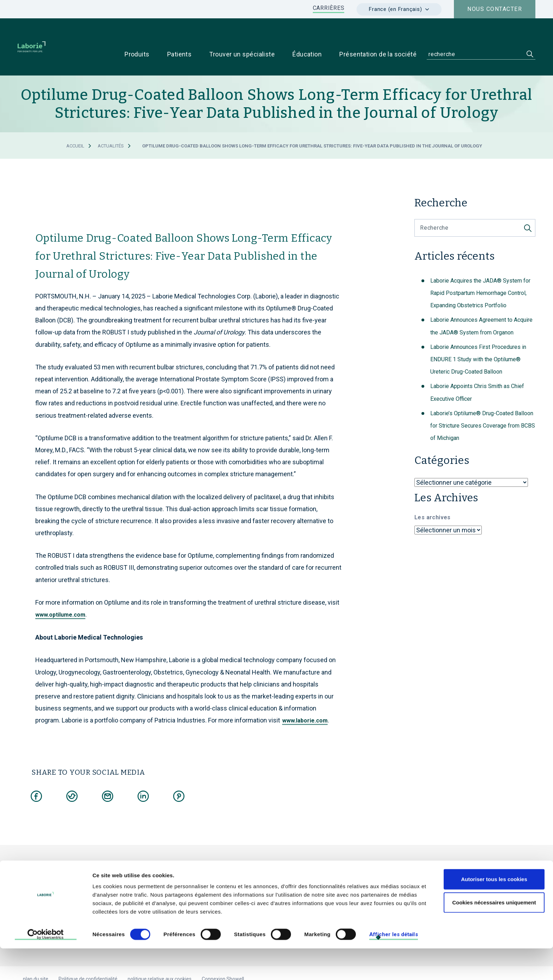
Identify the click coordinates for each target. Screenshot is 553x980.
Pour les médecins (395, 868)
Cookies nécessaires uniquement (494, 934)
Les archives (433, 495)
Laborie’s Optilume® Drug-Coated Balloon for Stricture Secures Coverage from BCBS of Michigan (483, 403)
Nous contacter (495, 9)
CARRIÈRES (329, 8)
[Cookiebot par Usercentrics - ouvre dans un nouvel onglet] (46, 966)
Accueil (75, 124)
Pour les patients (448, 868)
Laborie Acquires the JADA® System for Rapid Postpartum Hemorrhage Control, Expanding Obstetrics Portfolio (480, 271)
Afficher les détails (394, 966)
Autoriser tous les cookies (494, 911)
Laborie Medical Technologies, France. (204, 853)
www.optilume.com (60, 592)
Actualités (111, 124)
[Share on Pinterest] (179, 773)
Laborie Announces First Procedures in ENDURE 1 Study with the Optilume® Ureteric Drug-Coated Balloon (478, 337)
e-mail (207, 880)
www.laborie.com (305, 698)
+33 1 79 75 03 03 (162, 880)
